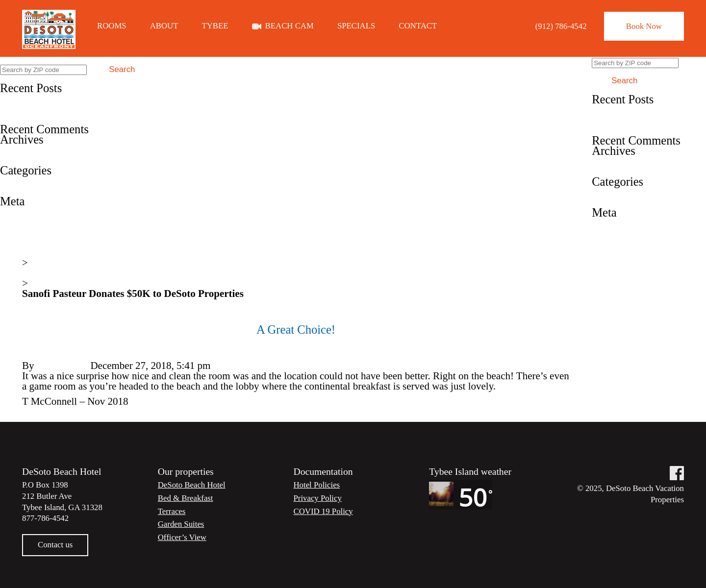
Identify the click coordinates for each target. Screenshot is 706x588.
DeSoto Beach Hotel (192, 485)
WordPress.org (30, 242)
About (164, 26)
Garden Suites (181, 524)
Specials (356, 26)
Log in (13, 211)
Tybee (215, 26)
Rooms (112, 26)
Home (35, 252)
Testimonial (24, 191)
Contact (418, 26)
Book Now (644, 26)
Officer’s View (182, 537)
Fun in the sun (29, 108)
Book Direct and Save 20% (56, 98)
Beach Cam (290, 26)
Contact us (55, 545)
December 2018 (33, 160)
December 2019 (33, 149)
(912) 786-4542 (561, 26)
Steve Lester (62, 366)
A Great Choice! (34, 119)
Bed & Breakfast (186, 498)
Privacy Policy (318, 498)
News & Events (54, 273)
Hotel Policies (317, 485)
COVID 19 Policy (323, 511)
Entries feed (25, 221)
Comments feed (32, 232)
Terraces (172, 511)
